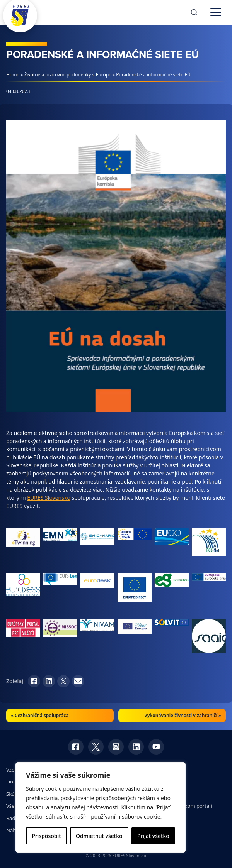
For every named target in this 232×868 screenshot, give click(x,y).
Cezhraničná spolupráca (42, 715)
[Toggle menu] (216, 12)
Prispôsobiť (46, 836)
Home (13, 75)
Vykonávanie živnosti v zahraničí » (183, 715)
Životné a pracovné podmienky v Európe (68, 75)
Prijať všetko (153, 836)
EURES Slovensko (49, 498)
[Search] (194, 12)
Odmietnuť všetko (99, 836)
